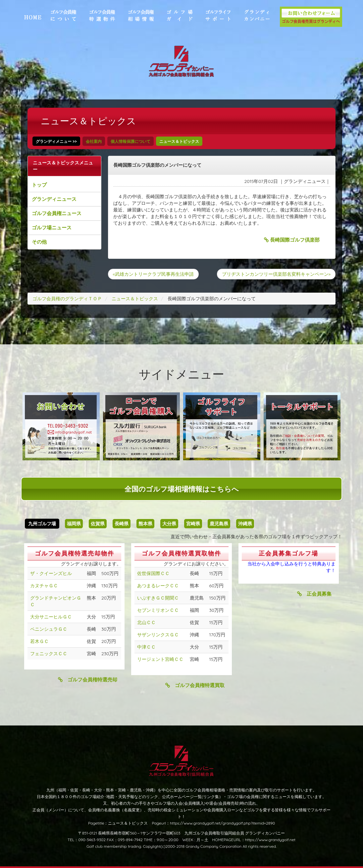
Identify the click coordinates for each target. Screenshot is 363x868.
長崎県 (122, 524)
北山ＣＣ (146, 622)
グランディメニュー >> (56, 141)
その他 (39, 242)
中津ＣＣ (146, 647)
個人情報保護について (130, 141)
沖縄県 (245, 524)
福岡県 (74, 524)
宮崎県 (193, 524)
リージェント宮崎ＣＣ (160, 659)
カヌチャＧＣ (44, 586)
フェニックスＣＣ (49, 654)
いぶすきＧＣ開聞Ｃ (158, 598)
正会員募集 (314, 594)
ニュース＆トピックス (179, 141)
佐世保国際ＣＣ (153, 573)
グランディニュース (54, 199)
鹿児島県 (219, 524)
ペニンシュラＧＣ (49, 629)
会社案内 (94, 141)
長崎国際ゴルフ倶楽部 (292, 240)
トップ (39, 185)
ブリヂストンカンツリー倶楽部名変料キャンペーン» (276, 274)
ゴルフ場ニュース (52, 228)
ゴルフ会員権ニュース (57, 213)
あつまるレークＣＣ (158, 586)
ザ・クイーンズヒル (51, 573)
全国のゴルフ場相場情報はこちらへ (182, 489)
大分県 (169, 524)
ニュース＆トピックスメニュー (63, 166)
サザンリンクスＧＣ (158, 635)
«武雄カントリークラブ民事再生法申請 (153, 274)
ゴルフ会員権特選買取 (195, 685)
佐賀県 (98, 524)
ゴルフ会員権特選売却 (88, 680)
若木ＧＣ (39, 641)
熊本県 (145, 524)
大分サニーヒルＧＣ (51, 617)
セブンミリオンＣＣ (158, 610)
